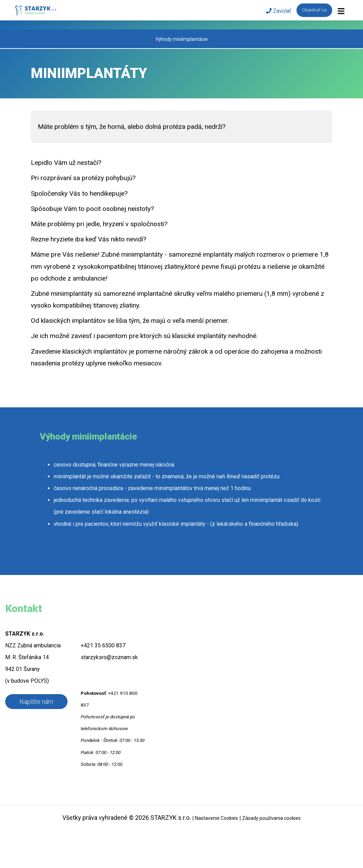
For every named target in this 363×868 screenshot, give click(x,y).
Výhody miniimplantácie (182, 39)
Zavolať (279, 11)
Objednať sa (314, 10)
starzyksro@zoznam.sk (109, 657)
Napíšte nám (36, 702)
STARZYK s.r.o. (171, 818)
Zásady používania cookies (271, 818)
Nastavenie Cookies (216, 818)
